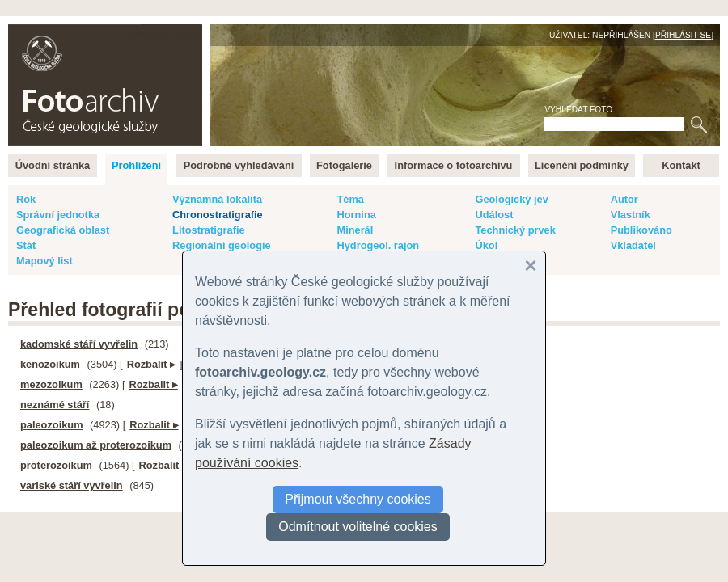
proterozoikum (56, 465)
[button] (531, 266)
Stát (26, 245)
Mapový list (44, 261)
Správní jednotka (58, 215)
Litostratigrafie (209, 230)
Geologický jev (511, 199)
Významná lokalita (217, 199)
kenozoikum (50, 364)
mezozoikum (51, 384)
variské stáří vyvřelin (72, 485)
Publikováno (641, 230)
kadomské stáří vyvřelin (79, 344)
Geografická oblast (63, 230)
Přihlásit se (683, 35)
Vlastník (631, 215)
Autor (624, 199)
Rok (26, 199)
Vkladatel (633, 245)
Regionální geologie (222, 245)
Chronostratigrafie (218, 215)
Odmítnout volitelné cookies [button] (358, 527)
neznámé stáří (55, 405)
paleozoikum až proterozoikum (96, 445)
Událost (494, 215)
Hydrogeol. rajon (378, 245)
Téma (350, 199)
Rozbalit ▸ (151, 364)
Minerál (355, 230)
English (183, 33)
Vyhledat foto (578, 110)
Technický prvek (515, 230)
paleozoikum (52, 425)
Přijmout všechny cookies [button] (358, 499)
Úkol (486, 245)
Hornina (356, 215)
